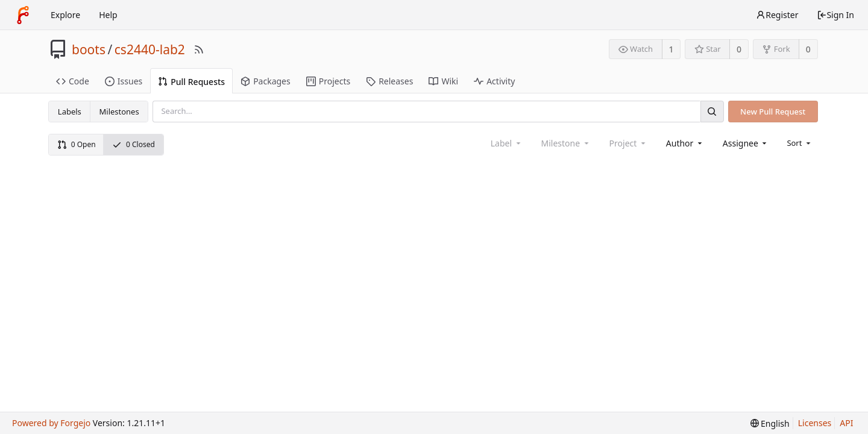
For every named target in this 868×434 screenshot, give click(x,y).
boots (89, 49)
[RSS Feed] (199, 49)
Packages (266, 81)
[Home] (23, 15)
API (846, 423)
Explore (65, 15)
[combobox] (685, 143)
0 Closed (134, 144)
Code (73, 81)
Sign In (835, 15)
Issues (124, 81)
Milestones (119, 112)
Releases (389, 81)
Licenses (815, 423)
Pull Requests (191, 82)
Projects (328, 81)
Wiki (443, 81)
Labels (70, 112)
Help (108, 15)
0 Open (77, 144)
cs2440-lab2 (150, 49)
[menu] (800, 143)
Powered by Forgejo (51, 423)
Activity (494, 81)
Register (777, 15)
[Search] (712, 111)
